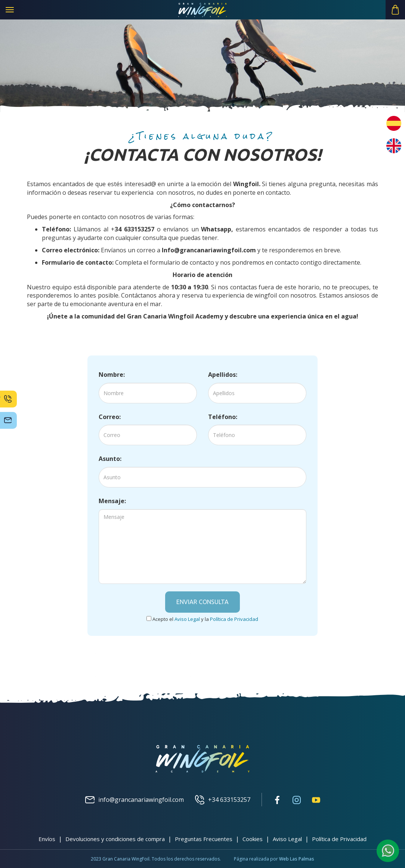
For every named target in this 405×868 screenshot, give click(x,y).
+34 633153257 (223, 800)
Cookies (253, 839)
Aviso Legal (287, 839)
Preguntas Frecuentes (204, 839)
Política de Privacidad (339, 839)
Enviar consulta (202, 602)
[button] (395, 10)
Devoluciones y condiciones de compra (115, 839)
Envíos (47, 839)
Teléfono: (223, 417)
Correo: (110, 417)
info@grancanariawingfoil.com (135, 800)
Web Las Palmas (297, 859)
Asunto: (110, 459)
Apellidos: (223, 375)
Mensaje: (112, 501)
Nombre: (112, 375)
